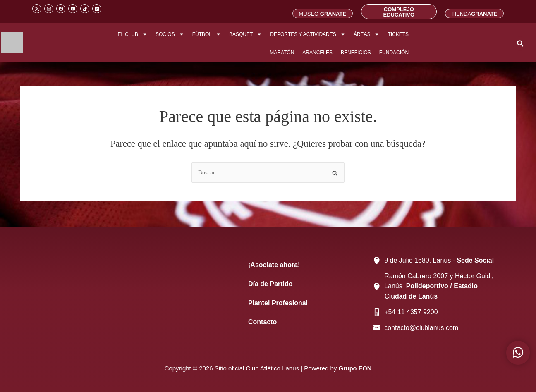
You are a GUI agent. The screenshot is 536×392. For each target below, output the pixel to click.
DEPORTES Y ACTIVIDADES (307, 34)
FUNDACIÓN (394, 53)
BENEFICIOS (356, 53)
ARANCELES (317, 53)
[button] (520, 44)
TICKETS (398, 34)
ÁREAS (367, 34)
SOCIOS (170, 34)
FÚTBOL (207, 34)
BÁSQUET (245, 34)
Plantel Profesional (278, 303)
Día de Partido (270, 284)
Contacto (262, 322)
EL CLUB (132, 34)
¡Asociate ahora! (274, 265)
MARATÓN (282, 53)
